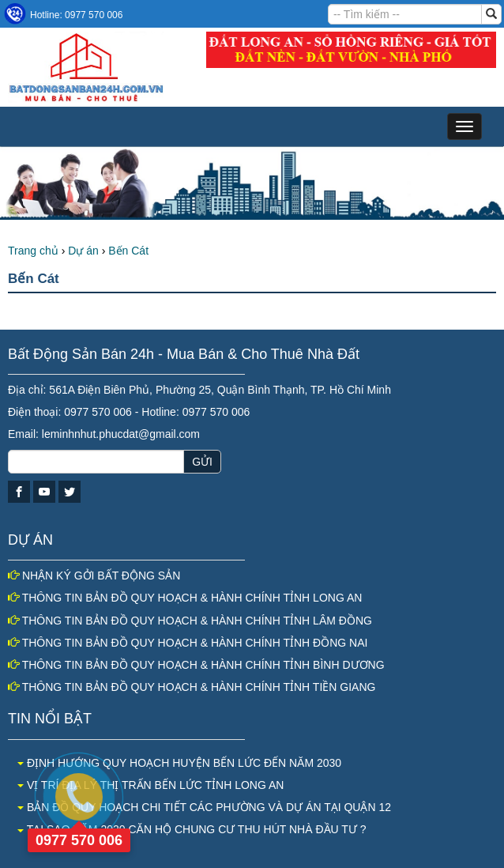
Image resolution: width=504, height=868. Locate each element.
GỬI (202, 462)
